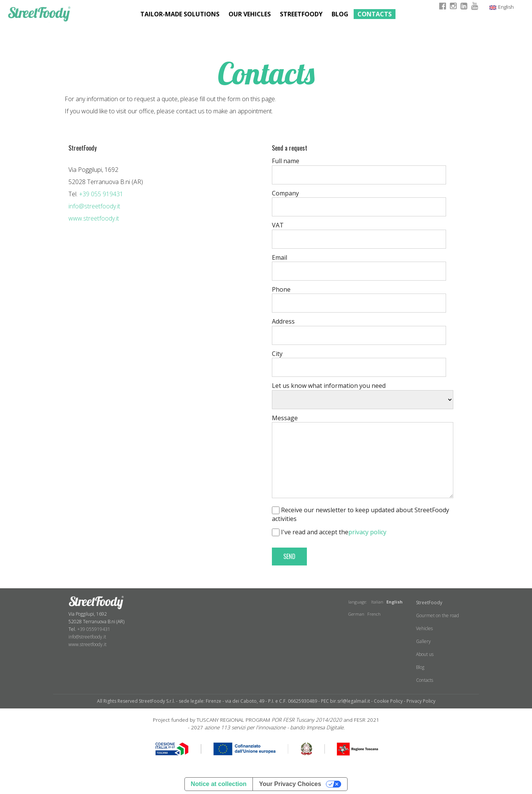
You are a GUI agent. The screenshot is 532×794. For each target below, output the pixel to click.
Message (285, 418)
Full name (286, 161)
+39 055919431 (94, 629)
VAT (278, 225)
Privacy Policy (421, 701)
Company (285, 193)
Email (279, 257)
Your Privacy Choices (290, 784)
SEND (289, 556)
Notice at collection (219, 784)
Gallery (423, 641)
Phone (281, 289)
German (356, 614)
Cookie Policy (388, 701)
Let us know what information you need (329, 386)
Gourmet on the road (438, 615)
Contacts (375, 14)
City (277, 354)
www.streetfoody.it (94, 218)
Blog (340, 14)
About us (425, 654)
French (374, 614)
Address (283, 321)
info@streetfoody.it (94, 206)
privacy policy (367, 532)
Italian (377, 602)
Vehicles (424, 628)
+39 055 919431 (101, 194)
